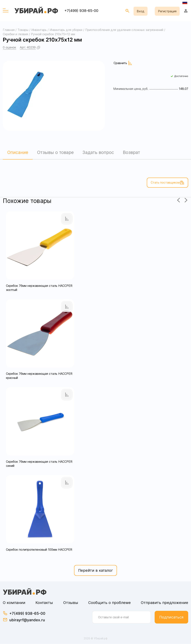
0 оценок (9, 47)
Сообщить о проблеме (109, 603)
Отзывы (71, 603)
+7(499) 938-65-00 (81, 11)
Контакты (44, 603)
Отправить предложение (165, 603)
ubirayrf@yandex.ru (27, 620)
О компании (14, 603)
